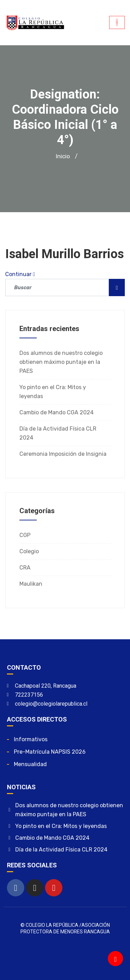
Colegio (29, 551)
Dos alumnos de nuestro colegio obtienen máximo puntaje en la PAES (61, 362)
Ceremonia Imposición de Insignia (63, 454)
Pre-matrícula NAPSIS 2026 (50, 752)
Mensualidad (30, 764)
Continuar (20, 274)
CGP (25, 535)
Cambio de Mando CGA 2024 (57, 412)
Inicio (63, 156)
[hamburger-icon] (117, 22)
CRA (25, 568)
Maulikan (31, 584)
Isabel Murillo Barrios (64, 254)
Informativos (31, 739)
